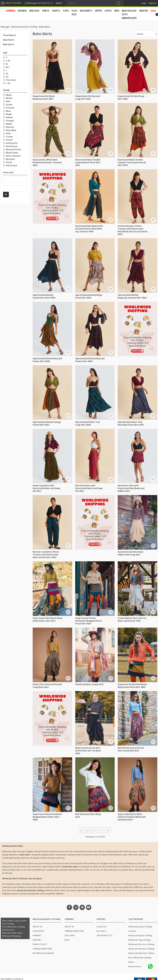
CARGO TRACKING (11, 3)
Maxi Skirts (9, 40)
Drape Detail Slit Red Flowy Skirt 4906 (131, 98)
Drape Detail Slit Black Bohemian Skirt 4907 (44, 98)
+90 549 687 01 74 (104, 936)
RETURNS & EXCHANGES (43, 953)
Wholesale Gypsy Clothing (140, 927)
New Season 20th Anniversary (129, 15)
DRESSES (34, 11)
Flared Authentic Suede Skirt (89, 684)
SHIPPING (37, 940)
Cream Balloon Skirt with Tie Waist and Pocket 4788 (132, 620)
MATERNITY (86, 11)
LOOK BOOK (38, 931)
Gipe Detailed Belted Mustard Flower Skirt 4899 (47, 360)
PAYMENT (37, 936)
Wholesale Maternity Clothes (141, 953)
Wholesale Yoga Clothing (140, 940)
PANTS (46, 11)
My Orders (101, 931)
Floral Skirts (9, 35)
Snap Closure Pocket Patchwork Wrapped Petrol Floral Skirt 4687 (88, 621)
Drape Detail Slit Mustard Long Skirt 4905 (88, 98)
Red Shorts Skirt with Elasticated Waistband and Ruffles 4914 (131, 488)
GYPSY (108, 11)
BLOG (67, 940)
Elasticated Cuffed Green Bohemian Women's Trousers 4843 (47, 163)
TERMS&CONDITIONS (42, 949)
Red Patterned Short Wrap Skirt (88, 816)
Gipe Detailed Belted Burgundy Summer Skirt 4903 (132, 296)
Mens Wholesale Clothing (140, 958)
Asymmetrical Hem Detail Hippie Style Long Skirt (130, 553)
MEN (117, 11)
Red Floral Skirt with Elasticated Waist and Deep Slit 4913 (89, 488)
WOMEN (22, 11)
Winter (131, 962)
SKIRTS (56, 11)
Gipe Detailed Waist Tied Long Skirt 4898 (88, 424)
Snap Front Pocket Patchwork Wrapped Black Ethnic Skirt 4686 (47, 817)
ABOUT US (37, 927)
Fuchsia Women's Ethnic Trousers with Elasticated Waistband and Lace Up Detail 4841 (133, 230)
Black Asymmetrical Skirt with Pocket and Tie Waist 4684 (88, 751)
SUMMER (10, 11)
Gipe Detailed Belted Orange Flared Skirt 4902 (47, 424)
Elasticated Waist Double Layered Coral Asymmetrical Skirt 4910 (132, 163)
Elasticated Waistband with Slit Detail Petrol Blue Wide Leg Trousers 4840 (89, 229)
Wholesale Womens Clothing (24, 27)
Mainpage (5, 27)
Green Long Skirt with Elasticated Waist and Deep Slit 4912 (46, 488)
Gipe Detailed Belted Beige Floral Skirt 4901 (89, 296)
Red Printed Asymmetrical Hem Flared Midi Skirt (131, 749)
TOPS (66, 11)
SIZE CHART (70, 936)
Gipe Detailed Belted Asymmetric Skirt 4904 (44, 296)
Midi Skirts (9, 44)
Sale (153, 11)
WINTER (144, 11)
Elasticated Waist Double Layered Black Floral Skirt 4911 (88, 163)
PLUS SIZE (74, 13)
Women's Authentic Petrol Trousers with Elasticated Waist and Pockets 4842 (46, 555)
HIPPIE (98, 11)
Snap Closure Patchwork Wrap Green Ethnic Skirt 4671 (47, 620)
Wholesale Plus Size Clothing (141, 944)
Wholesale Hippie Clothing (140, 936)
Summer (132, 931)
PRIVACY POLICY (40, 944)
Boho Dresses (135, 967)
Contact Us (101, 927)
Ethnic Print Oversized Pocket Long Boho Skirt (47, 686)
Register (153, 3)
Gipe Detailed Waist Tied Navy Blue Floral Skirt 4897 (131, 424)
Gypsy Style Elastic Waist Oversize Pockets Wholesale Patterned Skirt (132, 817)
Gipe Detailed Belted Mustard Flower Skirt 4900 (90, 360)
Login (144, 3)
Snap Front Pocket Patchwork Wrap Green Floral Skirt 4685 (132, 686)
